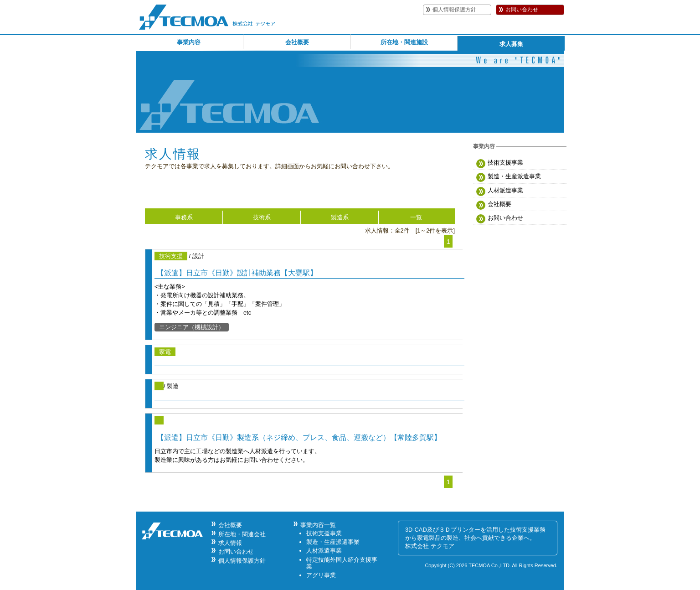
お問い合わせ (522, 10)
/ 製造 (309, 391)
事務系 (184, 217)
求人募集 (511, 44)
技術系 (262, 217)
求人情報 (230, 543)
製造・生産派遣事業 (509, 177)
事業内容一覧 (318, 525)
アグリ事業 (321, 575)
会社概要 (297, 42)
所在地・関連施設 (404, 42)
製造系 (340, 217)
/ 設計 (309, 292)
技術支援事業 (500, 164)
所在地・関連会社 (242, 534)
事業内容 (189, 42)
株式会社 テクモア (430, 546)
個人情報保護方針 (454, 10)
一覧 (416, 217)
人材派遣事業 (500, 191)
